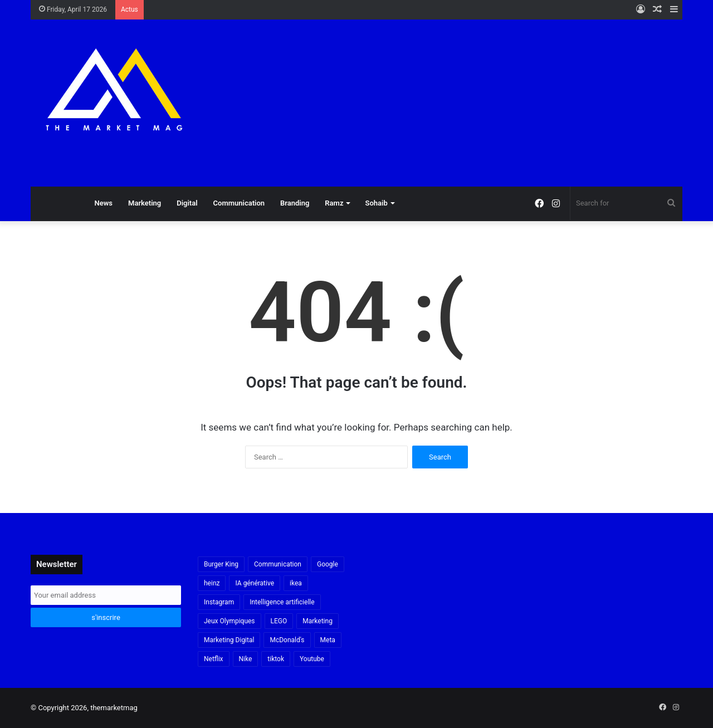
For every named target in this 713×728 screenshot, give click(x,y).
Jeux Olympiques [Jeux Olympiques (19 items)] (229, 621)
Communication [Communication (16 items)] (278, 564)
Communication (239, 203)
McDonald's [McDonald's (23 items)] (287, 640)
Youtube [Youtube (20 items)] (312, 659)
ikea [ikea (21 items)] (296, 583)
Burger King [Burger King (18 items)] (221, 564)
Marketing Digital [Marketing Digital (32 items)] (229, 640)
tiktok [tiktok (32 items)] (276, 659)
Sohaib (376, 203)
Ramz (334, 203)
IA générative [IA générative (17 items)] (255, 583)
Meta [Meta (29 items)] (328, 640)
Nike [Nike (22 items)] (246, 659)
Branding (295, 203)
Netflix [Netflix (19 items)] (214, 659)
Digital (187, 203)
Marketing (145, 203)
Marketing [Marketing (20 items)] (318, 621)
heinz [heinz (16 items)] (212, 583)
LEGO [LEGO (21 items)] (279, 621)
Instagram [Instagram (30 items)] (219, 602)
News (104, 203)
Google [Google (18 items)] (328, 564)
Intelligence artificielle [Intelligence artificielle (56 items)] (282, 602)
